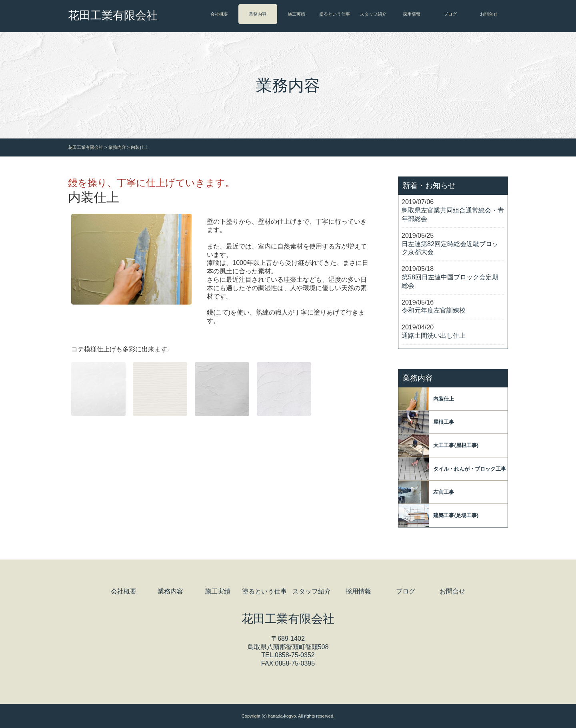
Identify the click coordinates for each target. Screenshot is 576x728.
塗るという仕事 (335, 14)
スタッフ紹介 (373, 14)
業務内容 (258, 14)
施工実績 (296, 14)
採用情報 (412, 14)
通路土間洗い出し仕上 (434, 336)
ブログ (450, 14)
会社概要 (219, 14)
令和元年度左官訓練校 (434, 310)
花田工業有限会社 (113, 15)
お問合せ (489, 14)
